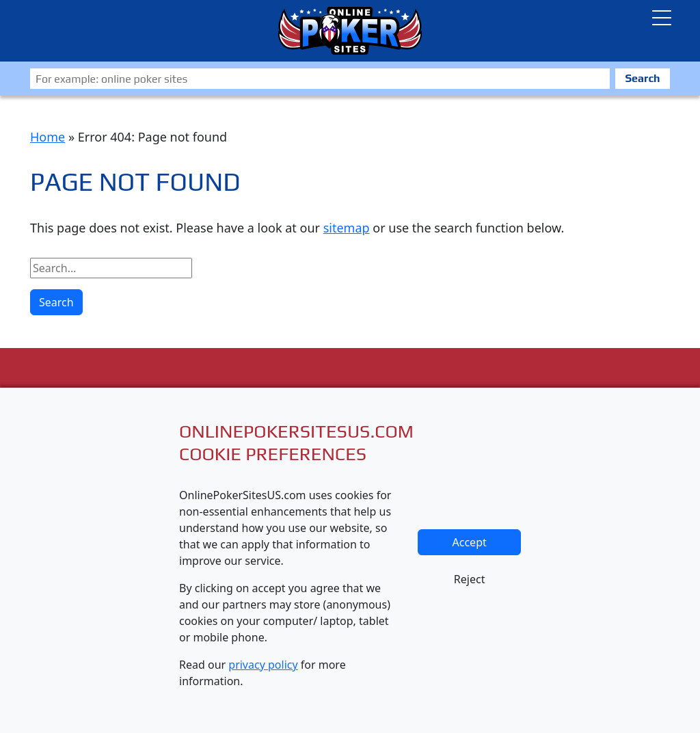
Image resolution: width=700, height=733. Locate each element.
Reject (470, 579)
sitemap (347, 228)
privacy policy (263, 665)
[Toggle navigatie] (662, 18)
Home (48, 137)
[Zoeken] (320, 79)
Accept (470, 542)
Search (642, 78)
